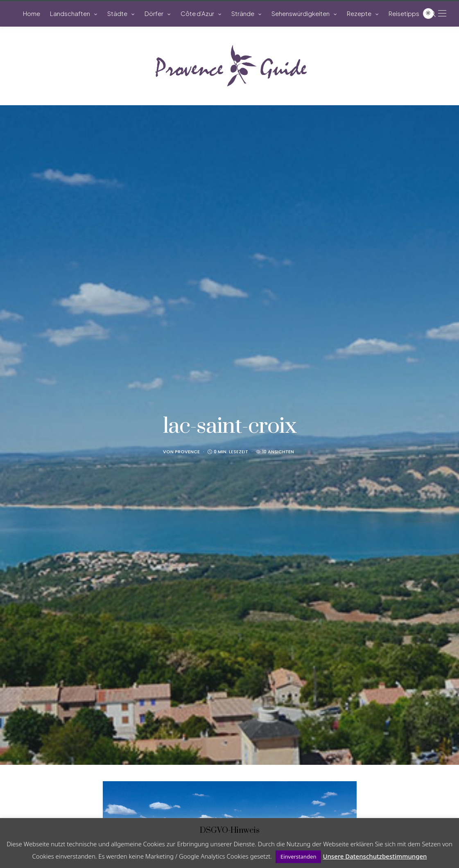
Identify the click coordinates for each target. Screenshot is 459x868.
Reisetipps (404, 13)
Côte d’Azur (197, 13)
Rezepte (359, 13)
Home (32, 13)
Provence (187, 452)
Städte (117, 13)
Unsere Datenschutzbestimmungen (375, 856)
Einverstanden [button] (298, 857)
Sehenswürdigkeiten (301, 13)
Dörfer (154, 13)
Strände (243, 13)
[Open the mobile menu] (442, 13)
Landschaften (70, 13)
